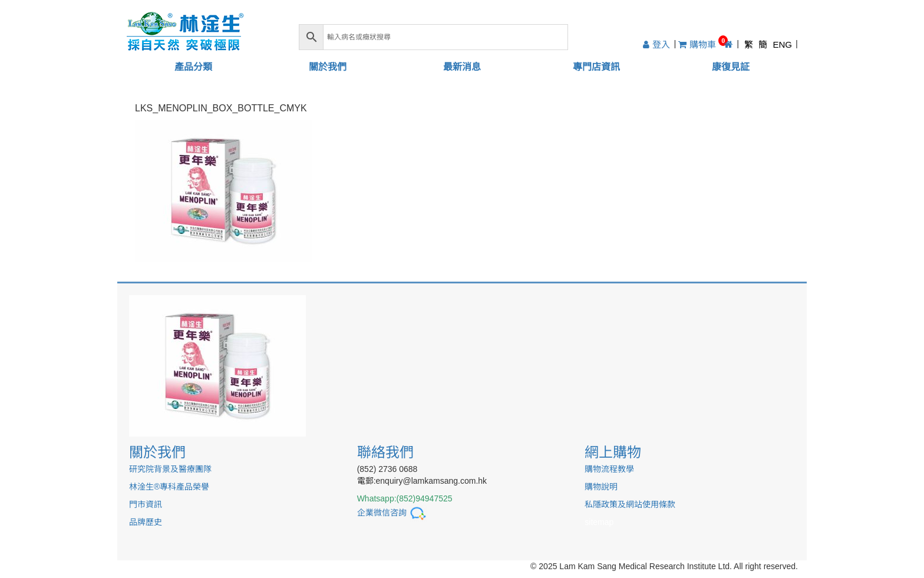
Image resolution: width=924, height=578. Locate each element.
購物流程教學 (609, 469)
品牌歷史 (146, 522)
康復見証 (731, 67)
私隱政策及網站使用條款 (630, 504)
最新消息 (462, 67)
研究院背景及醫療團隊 (170, 469)
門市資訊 (146, 504)
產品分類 (193, 67)
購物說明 (601, 487)
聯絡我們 (385, 452)
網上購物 (613, 452)
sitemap (599, 522)
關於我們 (328, 67)
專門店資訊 (596, 67)
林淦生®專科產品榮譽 (169, 487)
